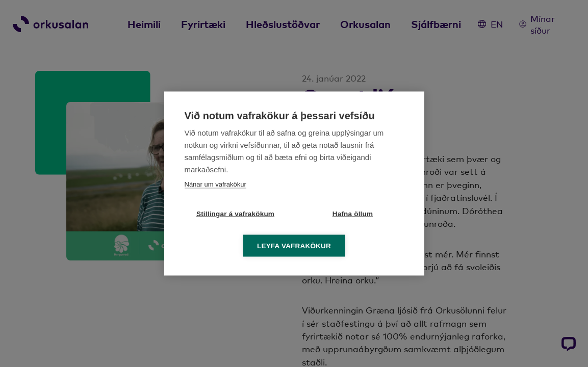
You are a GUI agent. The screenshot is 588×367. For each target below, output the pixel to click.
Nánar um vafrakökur (215, 184)
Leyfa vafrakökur (294, 246)
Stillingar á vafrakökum (235, 214)
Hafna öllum (353, 214)
